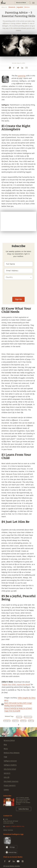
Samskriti (7, 773)
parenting (22, 76)
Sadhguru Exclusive (10, 761)
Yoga (5, 757)
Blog (5, 745)
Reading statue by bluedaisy (13, 706)
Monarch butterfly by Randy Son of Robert (18, 708)
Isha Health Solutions (11, 781)
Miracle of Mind (9, 740)
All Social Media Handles (12, 866)
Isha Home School (10, 769)
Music (6, 749)
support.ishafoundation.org (15, 826)
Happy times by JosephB (12, 711)
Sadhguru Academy (10, 765)
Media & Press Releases (12, 753)
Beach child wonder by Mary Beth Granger (18, 703)
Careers (6, 790)
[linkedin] (22, 68)
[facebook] (14, 68)
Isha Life (7, 777)
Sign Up (18, 299)
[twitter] (18, 68)
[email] (27, 68)
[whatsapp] (10, 68)
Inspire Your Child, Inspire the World (16, 685)
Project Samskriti (10, 785)
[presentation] (18, 295)
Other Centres (8, 830)
